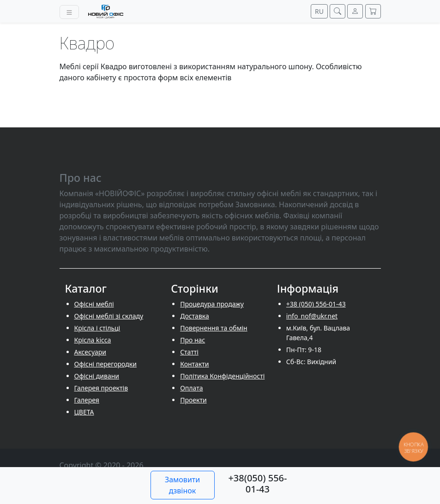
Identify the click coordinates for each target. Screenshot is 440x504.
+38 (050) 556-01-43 (316, 304)
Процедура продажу (212, 304)
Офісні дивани (97, 376)
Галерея (87, 400)
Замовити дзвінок (182, 485)
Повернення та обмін (214, 328)
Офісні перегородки (105, 364)
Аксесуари (90, 352)
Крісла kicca (93, 340)
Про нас (193, 340)
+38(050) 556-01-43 (257, 483)
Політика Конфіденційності (222, 376)
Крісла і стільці (97, 328)
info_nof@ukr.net (312, 316)
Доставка (195, 316)
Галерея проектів (101, 388)
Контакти (194, 364)
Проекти (193, 400)
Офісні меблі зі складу (109, 316)
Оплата (191, 388)
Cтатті (189, 352)
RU (319, 11)
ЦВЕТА (84, 412)
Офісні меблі (94, 304)
